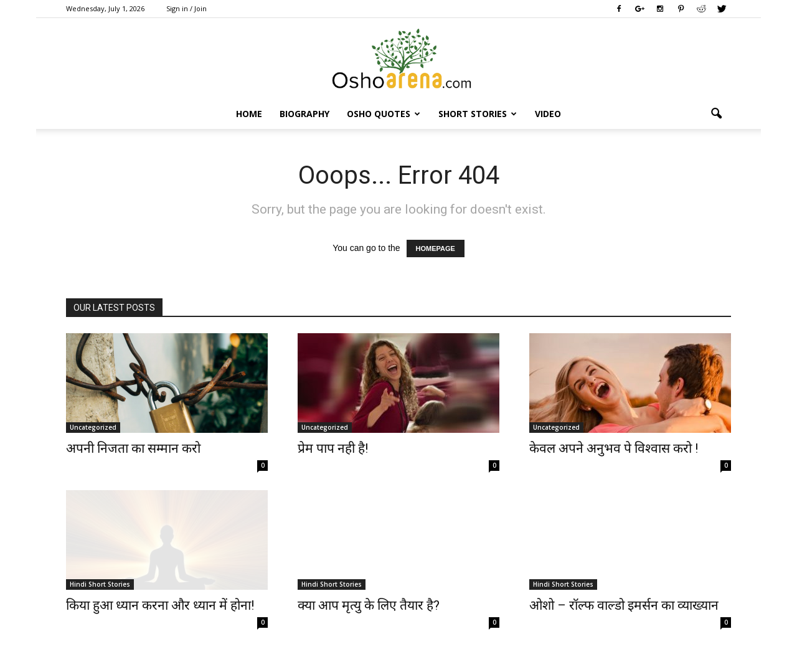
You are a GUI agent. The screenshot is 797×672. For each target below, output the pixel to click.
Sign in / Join (186, 8)
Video (548, 114)
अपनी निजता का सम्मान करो (133, 448)
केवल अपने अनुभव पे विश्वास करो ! (614, 448)
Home (249, 114)
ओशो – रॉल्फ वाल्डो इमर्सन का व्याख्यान (624, 605)
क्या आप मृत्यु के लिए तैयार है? (369, 605)
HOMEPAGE (436, 248)
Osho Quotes (384, 114)
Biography (304, 114)
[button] (716, 114)
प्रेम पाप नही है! (333, 448)
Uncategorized (93, 427)
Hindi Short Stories (100, 584)
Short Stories (478, 114)
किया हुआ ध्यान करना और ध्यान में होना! (160, 605)
